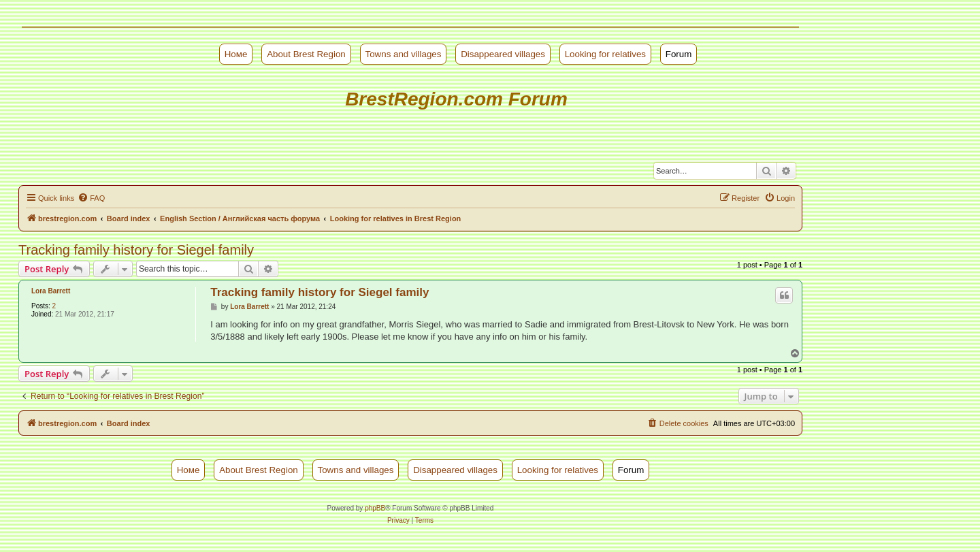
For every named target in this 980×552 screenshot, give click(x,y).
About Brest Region (306, 54)
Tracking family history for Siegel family (136, 250)
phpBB (375, 508)
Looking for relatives (605, 54)
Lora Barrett (51, 291)
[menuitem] (91, 198)
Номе (236, 54)
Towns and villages (404, 54)
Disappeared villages (503, 54)
